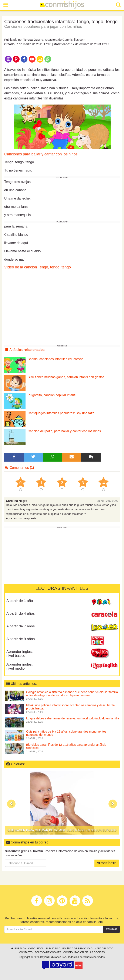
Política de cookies (48, 952)
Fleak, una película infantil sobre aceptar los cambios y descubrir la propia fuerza (70, 707)
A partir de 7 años (21, 626)
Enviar (111, 929)
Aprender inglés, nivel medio (20, 666)
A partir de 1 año (20, 601)
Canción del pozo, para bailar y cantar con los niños (64, 431)
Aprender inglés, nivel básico (20, 654)
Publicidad (53, 948)
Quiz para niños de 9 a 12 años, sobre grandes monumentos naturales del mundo (66, 733)
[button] (11, 804)
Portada (18, 948)
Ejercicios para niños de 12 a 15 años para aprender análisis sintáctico (66, 746)
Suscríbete (107, 863)
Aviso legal (36, 948)
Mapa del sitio (104, 948)
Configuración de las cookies (84, 952)
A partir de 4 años (21, 614)
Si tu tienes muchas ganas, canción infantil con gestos (66, 377)
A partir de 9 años (21, 639)
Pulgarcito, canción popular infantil (52, 395)
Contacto (26, 952)
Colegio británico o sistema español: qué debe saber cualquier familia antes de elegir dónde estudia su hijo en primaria (72, 694)
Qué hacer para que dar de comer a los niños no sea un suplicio (62, 830)
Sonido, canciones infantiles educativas (56, 359)
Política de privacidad (77, 948)
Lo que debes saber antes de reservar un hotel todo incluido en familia (73, 718)
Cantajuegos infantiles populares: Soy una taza (61, 413)
